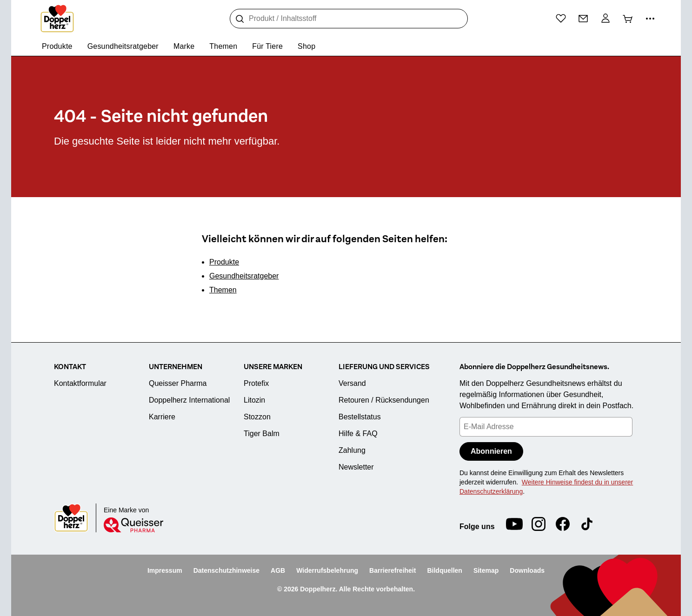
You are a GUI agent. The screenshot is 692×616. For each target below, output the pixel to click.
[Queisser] (133, 525)
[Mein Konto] (605, 19)
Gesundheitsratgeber (244, 276)
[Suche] (240, 19)
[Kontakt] (583, 19)
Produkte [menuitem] (57, 46)
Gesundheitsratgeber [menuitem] (123, 46)
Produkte (224, 262)
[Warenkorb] (628, 19)
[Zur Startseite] (57, 19)
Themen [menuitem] (223, 46)
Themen (223, 290)
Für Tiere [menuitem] (267, 46)
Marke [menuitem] (184, 46)
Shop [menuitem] (306, 46)
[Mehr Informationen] (650, 19)
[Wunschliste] (561, 18)
